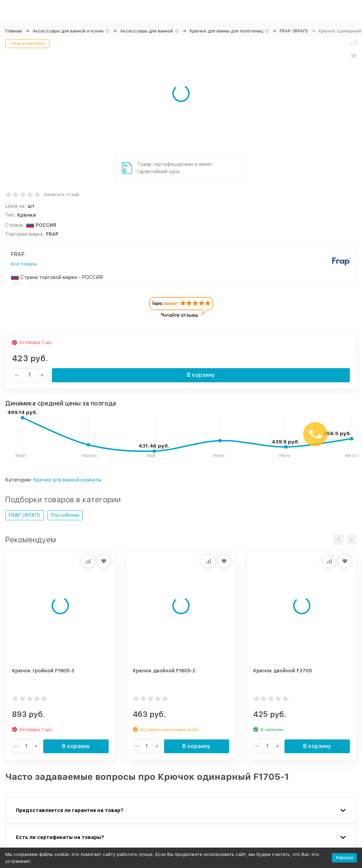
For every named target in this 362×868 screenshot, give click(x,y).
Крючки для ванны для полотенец (226, 31)
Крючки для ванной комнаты (67, 480)
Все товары (24, 264)
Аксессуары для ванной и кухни (68, 31)
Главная (13, 31)
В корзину (201, 375)
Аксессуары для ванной (147, 31)
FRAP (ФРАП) (294, 31)
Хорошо (344, 857)
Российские (65, 515)
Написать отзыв (62, 194)
